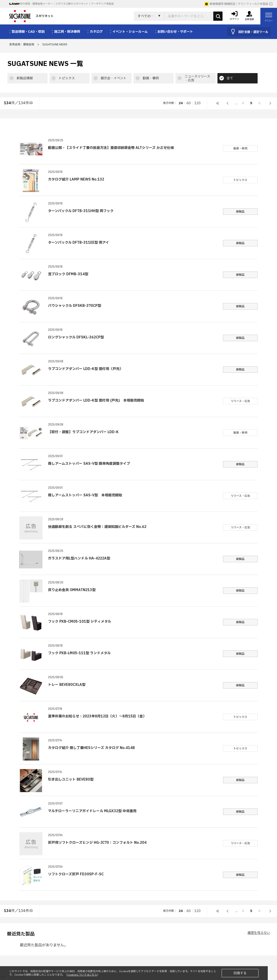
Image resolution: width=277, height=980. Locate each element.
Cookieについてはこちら (82, 975)
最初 (218, 103)
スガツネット (31, 16)
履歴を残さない (259, 933)
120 (197, 103)
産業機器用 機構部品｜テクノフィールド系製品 (236, 4)
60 (189, 103)
